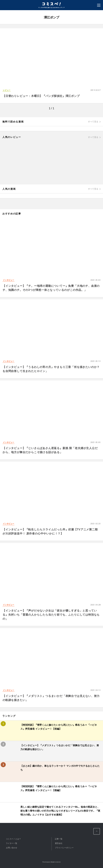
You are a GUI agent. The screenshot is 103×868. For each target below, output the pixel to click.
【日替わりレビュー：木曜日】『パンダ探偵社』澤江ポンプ (41, 96)
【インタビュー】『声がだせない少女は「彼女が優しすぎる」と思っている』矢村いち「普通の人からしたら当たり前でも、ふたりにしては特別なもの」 (51, 615)
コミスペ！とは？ (13, 839)
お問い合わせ (12, 848)
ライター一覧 (12, 843)
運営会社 (59, 843)
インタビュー (8, 280)
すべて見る (93, 122)
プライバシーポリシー (64, 848)
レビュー (7, 90)
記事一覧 (59, 839)
